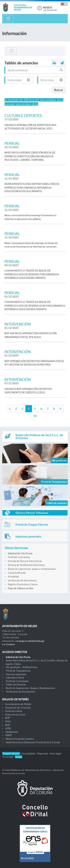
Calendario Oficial (15, 678)
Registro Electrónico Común (23, 584)
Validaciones (12, 732)
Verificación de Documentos (21, 692)
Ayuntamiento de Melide (18, 704)
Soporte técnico (11, 753)
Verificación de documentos (22, 580)
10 (35, 416)
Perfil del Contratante (17, 681)
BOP (8, 718)
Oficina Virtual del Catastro (19, 739)
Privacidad (8, 757)
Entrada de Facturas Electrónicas (25, 561)
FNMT (9, 735)
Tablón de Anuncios (16, 684)
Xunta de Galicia (14, 711)
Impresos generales (16, 674)
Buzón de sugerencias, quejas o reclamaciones (32, 569)
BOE (8, 725)
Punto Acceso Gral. (15, 715)
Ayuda (19, 757)
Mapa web (43, 753)
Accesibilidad (29, 753)
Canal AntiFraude (17, 573)
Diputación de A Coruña (18, 708)
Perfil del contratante (19, 557)
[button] (64, 4)
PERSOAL (12, 143)
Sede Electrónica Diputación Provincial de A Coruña (33, 742)
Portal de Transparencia (18, 671)
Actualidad (13, 576)
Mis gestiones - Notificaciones (22, 667)
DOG (8, 721)
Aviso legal (56, 753)
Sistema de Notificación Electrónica (26, 565)
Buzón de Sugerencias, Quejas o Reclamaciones (30, 688)
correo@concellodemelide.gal (30, 641)
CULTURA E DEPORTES (23, 116)
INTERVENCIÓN (18, 324)
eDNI (8, 728)
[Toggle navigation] (8, 19)
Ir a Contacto (9, 644)
